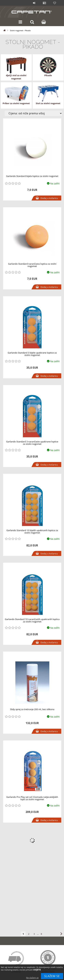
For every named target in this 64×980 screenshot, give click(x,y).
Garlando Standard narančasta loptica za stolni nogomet (32, 265)
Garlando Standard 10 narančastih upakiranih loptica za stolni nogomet (32, 620)
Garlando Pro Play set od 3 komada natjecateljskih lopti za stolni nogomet (32, 798)
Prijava (34, 3)
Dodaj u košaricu (49, 198)
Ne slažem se (32, 978)
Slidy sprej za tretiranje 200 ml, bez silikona (32, 709)
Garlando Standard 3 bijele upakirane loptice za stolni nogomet (32, 354)
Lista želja (55, 3)
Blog (24, 3)
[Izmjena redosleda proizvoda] (33, 113)
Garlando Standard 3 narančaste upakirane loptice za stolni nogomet (32, 443)
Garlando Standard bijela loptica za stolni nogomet (32, 176)
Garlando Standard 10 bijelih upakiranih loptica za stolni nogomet (32, 531)
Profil (44, 3)
